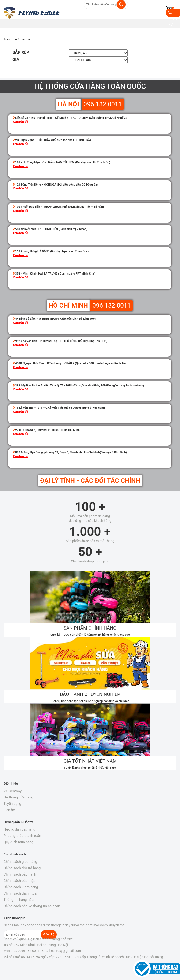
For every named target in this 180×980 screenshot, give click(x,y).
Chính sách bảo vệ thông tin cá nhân (32, 906)
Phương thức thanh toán (22, 836)
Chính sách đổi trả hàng (22, 868)
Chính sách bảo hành (20, 874)
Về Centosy (13, 791)
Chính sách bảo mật (19, 881)
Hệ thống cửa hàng (18, 797)
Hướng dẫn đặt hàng (19, 829)
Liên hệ (25, 39)
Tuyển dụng (12, 804)
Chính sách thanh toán (21, 893)
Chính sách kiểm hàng (21, 887)
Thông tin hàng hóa (19, 900)
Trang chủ (10, 39)
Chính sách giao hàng (20, 862)
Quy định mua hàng (18, 842)
